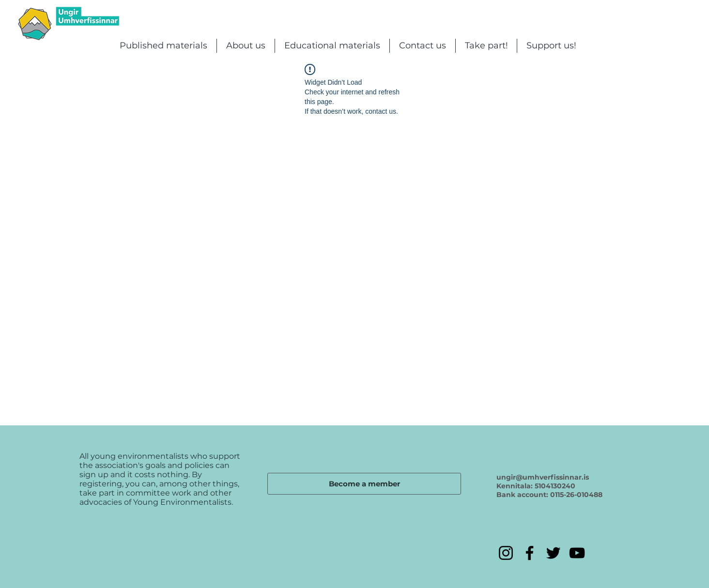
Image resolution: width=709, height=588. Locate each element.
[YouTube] (577, 553)
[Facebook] (530, 553)
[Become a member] (364, 484)
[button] (163, 46)
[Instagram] (506, 553)
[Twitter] (553, 553)
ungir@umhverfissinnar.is (543, 477)
